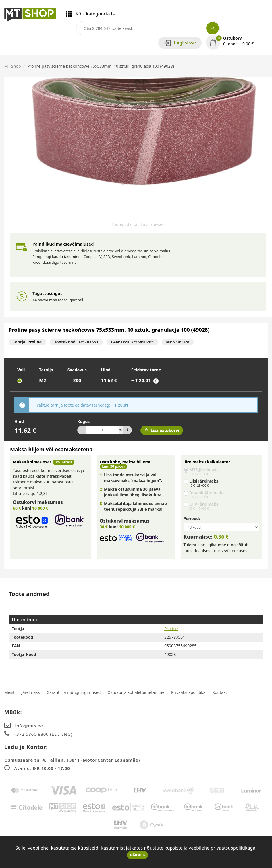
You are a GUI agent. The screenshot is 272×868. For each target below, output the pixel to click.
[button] (237, 41)
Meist (9, 692)
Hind (19, 421)
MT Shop (13, 66)
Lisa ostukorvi (162, 430)
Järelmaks (31, 692)
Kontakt (220, 692)
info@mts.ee (29, 726)
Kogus (83, 421)
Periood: (192, 518)
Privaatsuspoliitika (188, 692)
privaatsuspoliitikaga (233, 848)
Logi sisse (180, 43)
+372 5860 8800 (32, 734)
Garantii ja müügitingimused (74, 692)
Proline (35, 342)
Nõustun (138, 855)
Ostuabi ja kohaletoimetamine (136, 692)
